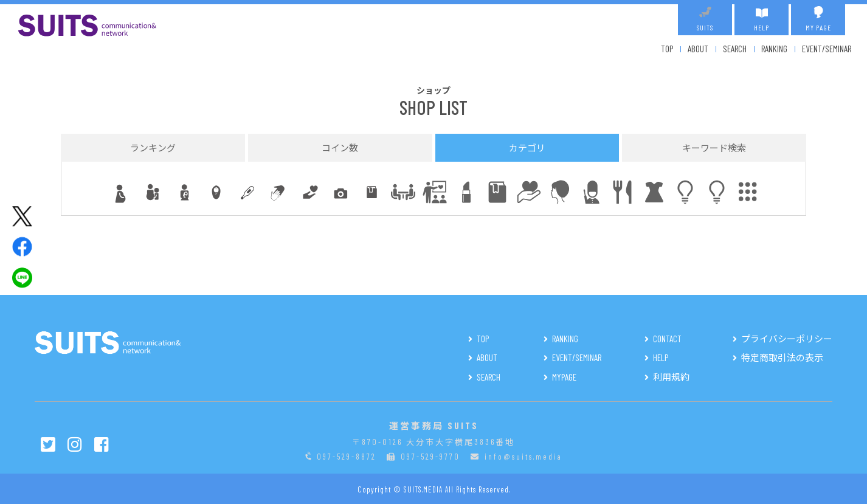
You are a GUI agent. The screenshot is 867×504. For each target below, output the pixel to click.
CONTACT (667, 339)
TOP (667, 49)
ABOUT (698, 49)
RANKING (774, 49)
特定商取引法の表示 (782, 357)
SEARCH (735, 49)
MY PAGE (818, 19)
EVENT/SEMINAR (827, 49)
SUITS (705, 19)
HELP (762, 19)
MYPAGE (564, 377)
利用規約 (671, 377)
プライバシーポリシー (787, 339)
